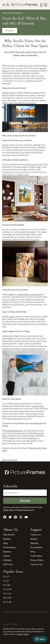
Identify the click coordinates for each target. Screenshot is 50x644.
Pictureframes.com (14, 431)
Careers (7, 556)
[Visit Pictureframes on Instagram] (21, 517)
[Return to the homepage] (24, 5)
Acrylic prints (8, 93)
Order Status (36, 556)
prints (10, 234)
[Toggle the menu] (4, 5)
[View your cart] (46, 5)
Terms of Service (24, 510)
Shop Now (10, 30)
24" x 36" (7, 602)
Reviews (7, 539)
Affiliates (7, 560)
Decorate (20, 52)
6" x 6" (6, 581)
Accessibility (36, 547)
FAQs (33, 552)
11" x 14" (7, 589)
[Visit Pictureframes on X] (10, 517)
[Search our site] (7, 5)
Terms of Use (36, 564)
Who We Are (9, 535)
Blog (5, 543)
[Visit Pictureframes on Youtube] (26, 517)
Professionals (9, 547)
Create (34, 52)
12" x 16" (7, 593)
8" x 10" (7, 585)
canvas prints (23, 294)
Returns (34, 539)
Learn (28, 52)
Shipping (34, 543)
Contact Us (36, 535)
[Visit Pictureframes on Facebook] (5, 517)
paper (11, 294)
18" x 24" (7, 598)
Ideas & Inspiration (29, 55)
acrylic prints (31, 164)
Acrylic (6, 145)
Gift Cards (8, 564)
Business (7, 552)
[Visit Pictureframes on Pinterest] (15, 517)
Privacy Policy (37, 560)
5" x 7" (6, 576)
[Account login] (41, 5)
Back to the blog (10, 460)
